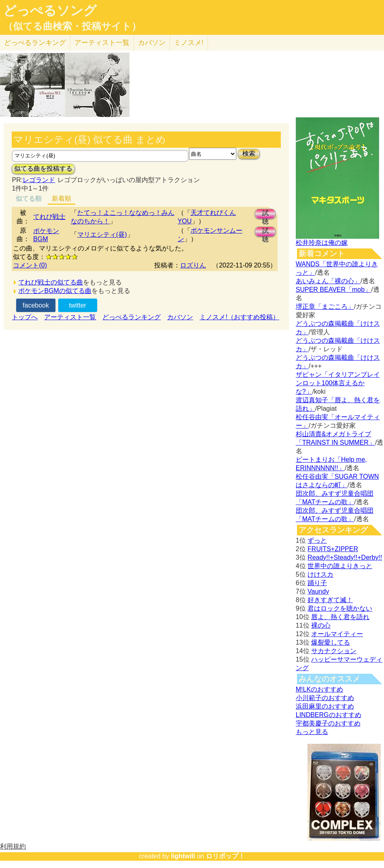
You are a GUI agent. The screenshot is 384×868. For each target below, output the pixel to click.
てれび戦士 (49, 217)
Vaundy (318, 591)
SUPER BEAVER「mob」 (333, 290)
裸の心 (321, 625)
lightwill (183, 856)
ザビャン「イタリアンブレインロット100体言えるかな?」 (338, 383)
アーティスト (102, 43)
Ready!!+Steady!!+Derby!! (345, 557)
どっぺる (35, 43)
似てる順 (29, 198)
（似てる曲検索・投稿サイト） (72, 26)
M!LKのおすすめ (319, 689)
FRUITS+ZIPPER (333, 549)
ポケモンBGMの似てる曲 (55, 291)
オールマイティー (337, 634)
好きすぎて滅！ (330, 600)
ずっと (317, 540)
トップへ (25, 317)
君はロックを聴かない (340, 608)
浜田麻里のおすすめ (325, 706)
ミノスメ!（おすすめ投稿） (239, 317)
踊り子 (317, 583)
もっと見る (312, 732)
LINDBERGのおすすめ (329, 715)
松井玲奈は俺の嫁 (322, 243)
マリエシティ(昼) (102, 235)
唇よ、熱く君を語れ (340, 617)
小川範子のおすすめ (325, 698)
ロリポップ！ (225, 856)
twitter (77, 305)
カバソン (152, 43)
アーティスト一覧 (70, 317)
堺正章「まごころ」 (325, 307)
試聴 (265, 214)
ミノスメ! (189, 43)
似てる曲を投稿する (43, 169)
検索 (249, 154)
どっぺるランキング (132, 317)
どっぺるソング (50, 11)
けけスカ (320, 574)
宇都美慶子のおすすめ (328, 723)
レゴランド (39, 180)
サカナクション (334, 651)
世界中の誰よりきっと (340, 566)
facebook (36, 305)
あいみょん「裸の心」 (328, 281)
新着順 (62, 198)
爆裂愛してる (331, 642)
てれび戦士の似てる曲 (51, 282)
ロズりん (193, 265)
